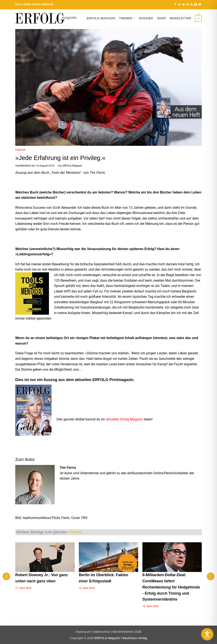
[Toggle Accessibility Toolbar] (207, 634)
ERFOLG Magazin (101, 18)
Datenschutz (102, 632)
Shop (161, 18)
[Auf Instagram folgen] (179, 5)
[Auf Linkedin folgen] (196, 5)
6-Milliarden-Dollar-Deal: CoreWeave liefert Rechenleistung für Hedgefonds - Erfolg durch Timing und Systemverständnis (171, 587)
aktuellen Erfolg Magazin (124, 419)
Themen (127, 18)
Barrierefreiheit (122, 632)
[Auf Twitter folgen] (184, 5)
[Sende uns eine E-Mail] (188, 5)
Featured (20, 150)
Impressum (83, 632)
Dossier (146, 18)
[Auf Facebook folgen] (175, 5)
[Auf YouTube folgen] (200, 5)
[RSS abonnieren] (192, 5)
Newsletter (180, 18)
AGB (138, 632)
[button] (198, 18)
